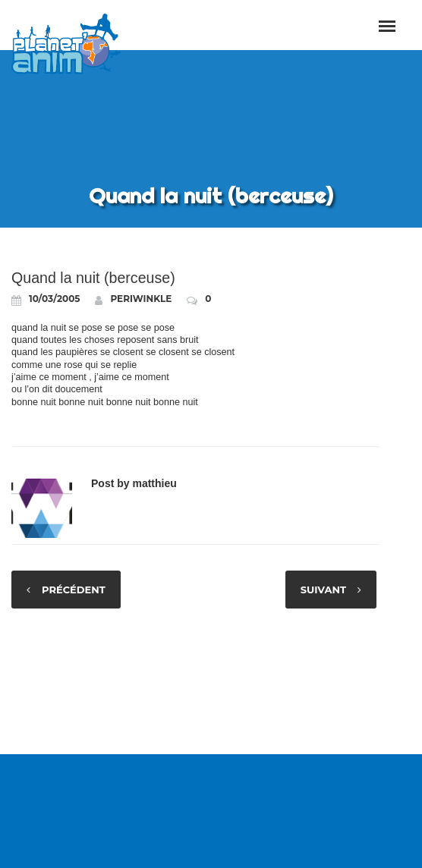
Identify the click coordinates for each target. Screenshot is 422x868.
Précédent (74, 590)
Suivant (323, 590)
